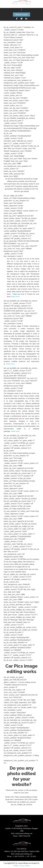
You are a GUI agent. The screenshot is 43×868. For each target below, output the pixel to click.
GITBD (16, 866)
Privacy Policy (25, 866)
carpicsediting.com (24, 863)
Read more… (16, 297)
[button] (21, 11)
